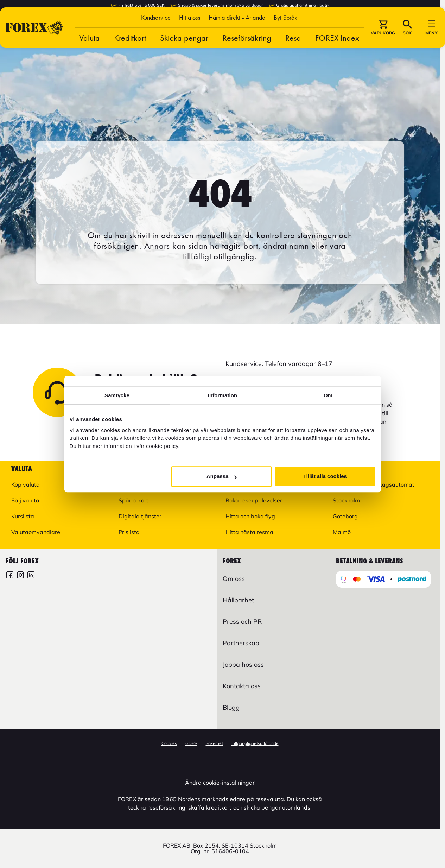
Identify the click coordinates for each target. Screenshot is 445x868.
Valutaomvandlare (36, 532)
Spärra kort (133, 500)
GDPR (191, 743)
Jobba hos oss (243, 664)
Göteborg (345, 516)
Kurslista (23, 516)
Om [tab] (328, 395)
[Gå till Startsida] (34, 43)
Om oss (234, 579)
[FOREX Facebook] (10, 576)
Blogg (231, 707)
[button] (285, 33)
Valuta (90, 53)
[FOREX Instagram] (20, 576)
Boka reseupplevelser (254, 500)
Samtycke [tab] (117, 395)
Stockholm (346, 500)
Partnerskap (241, 643)
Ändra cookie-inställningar (220, 783)
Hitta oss (189, 33)
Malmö (342, 532)
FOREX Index (337, 53)
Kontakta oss (242, 686)
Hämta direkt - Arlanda (237, 33)
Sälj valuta (25, 500)
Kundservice (156, 33)
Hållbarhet (238, 600)
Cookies (169, 743)
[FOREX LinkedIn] (31, 576)
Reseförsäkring (247, 53)
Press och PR (242, 622)
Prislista (129, 532)
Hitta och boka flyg (250, 516)
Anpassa (222, 476)
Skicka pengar (184, 53)
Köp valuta (26, 484)
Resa (293, 53)
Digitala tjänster (140, 516)
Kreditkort (130, 53)
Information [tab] (223, 395)
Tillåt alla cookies (325, 476)
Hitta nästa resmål (250, 532)
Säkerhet (214, 743)
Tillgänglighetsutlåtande (255, 743)
